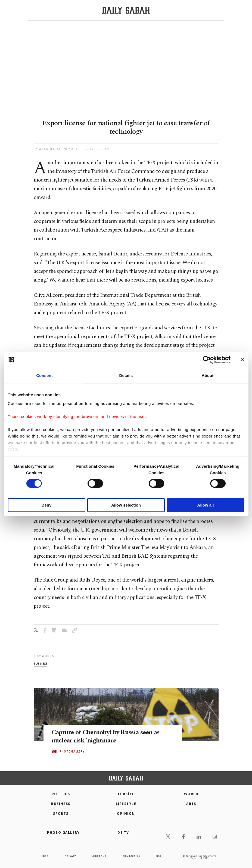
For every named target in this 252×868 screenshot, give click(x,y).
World (191, 794)
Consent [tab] (44, 375)
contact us (131, 856)
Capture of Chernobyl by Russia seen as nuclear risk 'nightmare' (109, 737)
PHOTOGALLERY (72, 752)
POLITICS (61, 794)
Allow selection (126, 505)
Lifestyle (126, 804)
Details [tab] (126, 375)
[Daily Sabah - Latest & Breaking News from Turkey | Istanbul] (126, 10)
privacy (70, 856)
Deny (47, 505)
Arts (191, 804)
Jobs (45, 856)
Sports (61, 814)
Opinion (126, 814)
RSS (159, 856)
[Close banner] (242, 360)
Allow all (206, 505)
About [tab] (208, 375)
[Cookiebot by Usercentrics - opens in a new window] (207, 360)
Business (61, 804)
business (41, 664)
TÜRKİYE (126, 794)
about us (99, 856)
